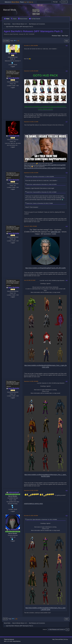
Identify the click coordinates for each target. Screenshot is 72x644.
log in (26, 2)
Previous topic (56, 36)
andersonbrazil (14, 492)
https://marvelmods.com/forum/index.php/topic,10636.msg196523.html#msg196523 (45, 168)
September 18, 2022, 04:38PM (31, 490)
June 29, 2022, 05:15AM (30, 280)
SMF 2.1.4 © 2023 (8, 641)
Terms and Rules (59, 639)
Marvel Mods (10, 10)
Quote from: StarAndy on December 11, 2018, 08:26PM (40, 177)
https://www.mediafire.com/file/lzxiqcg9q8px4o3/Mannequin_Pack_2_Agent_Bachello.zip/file (45, 475)
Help (53, 639)
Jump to (45, 629)
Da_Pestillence (14, 530)
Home (7, 19)
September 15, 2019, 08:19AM (31, 71)
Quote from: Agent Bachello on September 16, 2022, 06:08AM (42, 519)
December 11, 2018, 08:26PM (31, 46)
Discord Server (23, 19)
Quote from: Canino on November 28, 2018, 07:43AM (40, 203)
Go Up (5, 619)
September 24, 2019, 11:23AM (31, 122)
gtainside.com (56, 232)
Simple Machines (17, 641)
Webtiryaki (12, 639)
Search (14, 19)
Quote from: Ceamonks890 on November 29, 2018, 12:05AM (42, 192)
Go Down (6, 41)
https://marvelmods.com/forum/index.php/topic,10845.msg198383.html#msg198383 (45, 165)
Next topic (65, 36)
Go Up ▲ (66, 639)
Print (67, 41)
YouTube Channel (35, 19)
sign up (31, 2)
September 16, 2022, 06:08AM (31, 381)
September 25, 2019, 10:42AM (31, 173)
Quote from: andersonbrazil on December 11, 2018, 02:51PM (42, 184)
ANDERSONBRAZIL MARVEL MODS (33, 504)
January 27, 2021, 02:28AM (30, 226)
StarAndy (14, 53)
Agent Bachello (14, 78)
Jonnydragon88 (14, 136)
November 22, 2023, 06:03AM (31, 516)
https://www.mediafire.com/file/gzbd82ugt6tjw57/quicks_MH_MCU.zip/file (45, 268)
